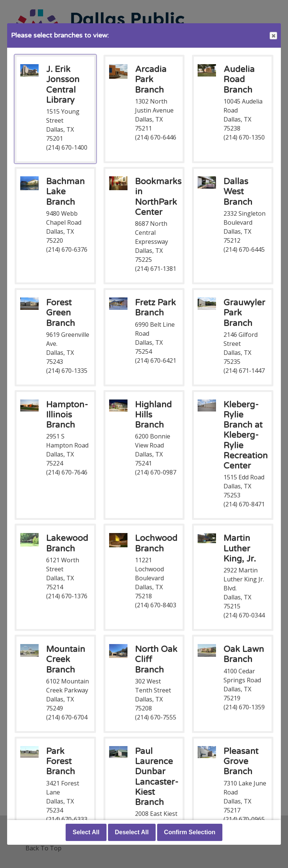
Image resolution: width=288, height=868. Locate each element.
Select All (86, 832)
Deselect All (132, 832)
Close (273, 36)
